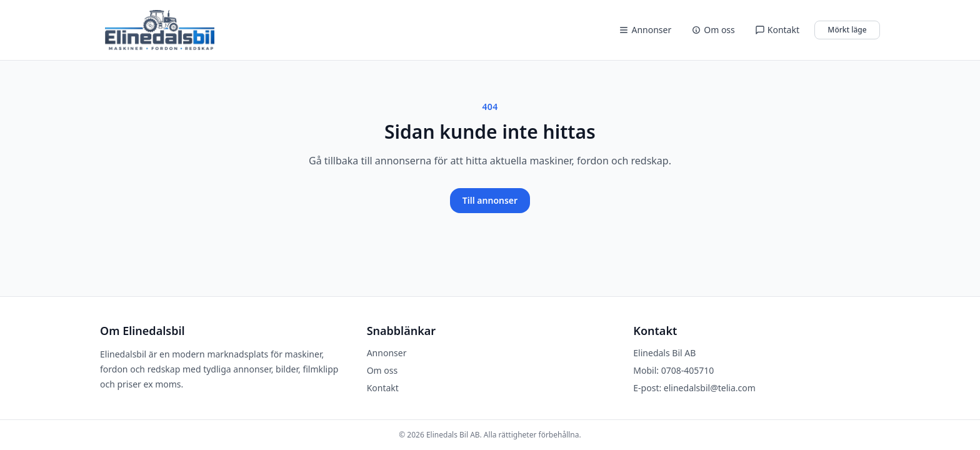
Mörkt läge (847, 30)
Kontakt (777, 30)
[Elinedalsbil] (160, 30)
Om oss (713, 30)
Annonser (645, 30)
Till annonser (490, 200)
